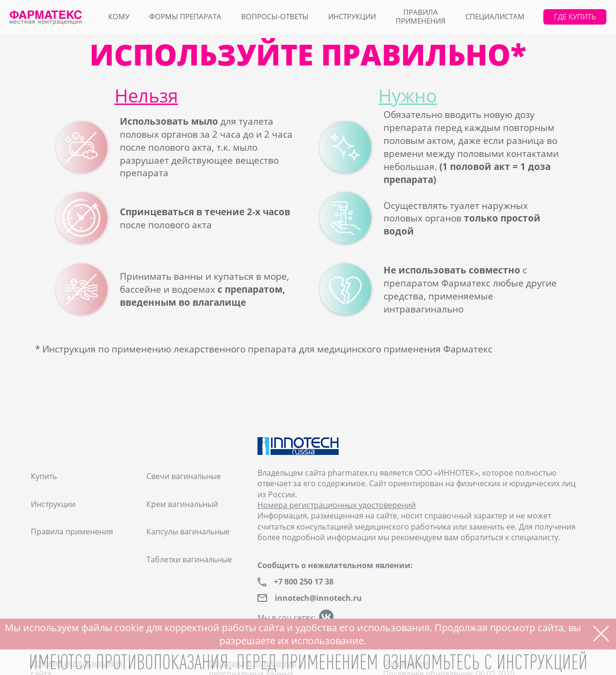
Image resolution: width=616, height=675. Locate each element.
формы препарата (185, 17)
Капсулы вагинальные (188, 532)
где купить (575, 17)
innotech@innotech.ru (318, 598)
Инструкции (352, 17)
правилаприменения (421, 17)
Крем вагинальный (182, 504)
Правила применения (72, 532)
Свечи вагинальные (184, 476)
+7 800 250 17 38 (304, 582)
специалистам (495, 17)
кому (119, 17)
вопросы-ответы (275, 17)
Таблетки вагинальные (189, 559)
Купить (44, 476)
